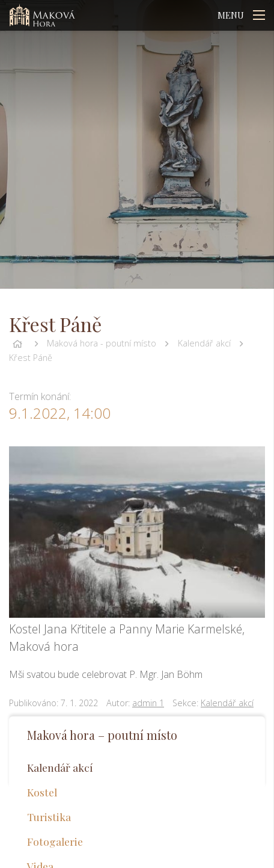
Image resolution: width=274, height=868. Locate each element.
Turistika (49, 817)
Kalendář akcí (204, 343)
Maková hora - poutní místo (102, 343)
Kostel (42, 792)
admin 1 (148, 703)
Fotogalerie (55, 841)
